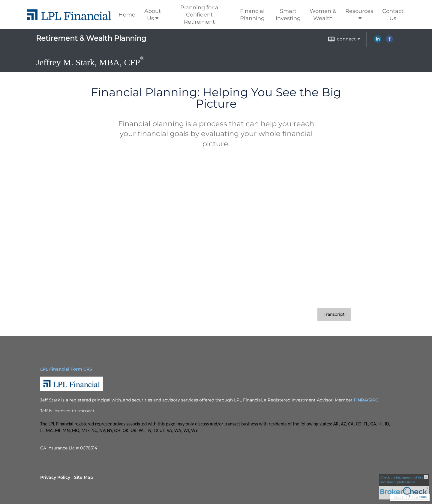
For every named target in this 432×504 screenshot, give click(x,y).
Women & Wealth (323, 15)
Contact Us (393, 15)
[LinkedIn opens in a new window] (378, 41)
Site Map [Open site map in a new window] (84, 477)
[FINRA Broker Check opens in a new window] (404, 487)
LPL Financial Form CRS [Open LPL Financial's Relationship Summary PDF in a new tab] (66, 369)
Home (127, 15)
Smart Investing (288, 15)
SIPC (373, 400)
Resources (359, 11)
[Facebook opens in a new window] (389, 41)
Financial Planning (252, 15)
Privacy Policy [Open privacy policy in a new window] (55, 477)
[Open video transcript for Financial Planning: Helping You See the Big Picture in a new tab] (334, 314)
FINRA (360, 400)
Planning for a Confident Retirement (199, 15)
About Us (153, 15)
